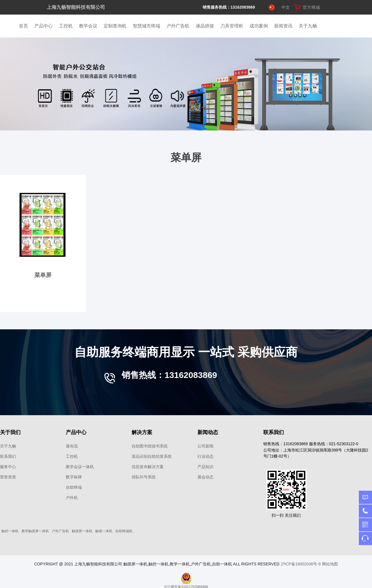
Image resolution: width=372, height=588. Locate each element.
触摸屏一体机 (82, 531)
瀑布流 (72, 446)
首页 (23, 26)
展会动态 (205, 477)
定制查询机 (115, 26)
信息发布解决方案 (148, 467)
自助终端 (74, 487)
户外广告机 (178, 26)
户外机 (72, 498)
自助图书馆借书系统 (150, 446)
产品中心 (43, 26)
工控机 (66, 26)
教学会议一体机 (80, 467)
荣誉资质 (8, 477)
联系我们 (8, 456)
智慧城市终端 (147, 26)
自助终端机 (124, 531)
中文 (286, 7)
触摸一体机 (104, 531)
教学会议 (88, 26)
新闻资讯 (283, 26)
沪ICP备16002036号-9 (301, 564)
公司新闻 (205, 446)
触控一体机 (10, 531)
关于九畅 (308, 26)
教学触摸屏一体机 (35, 531)
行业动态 (205, 456)
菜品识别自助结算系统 (152, 456)
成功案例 (259, 26)
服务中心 (8, 467)
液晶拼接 (205, 26)
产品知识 (205, 467)
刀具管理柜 (232, 26)
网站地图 (330, 564)
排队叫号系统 (144, 477)
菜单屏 (43, 275)
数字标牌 (74, 477)
